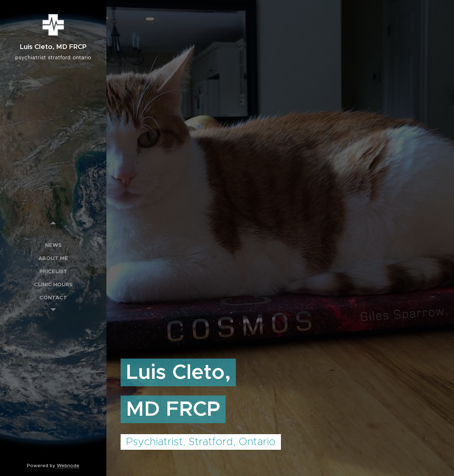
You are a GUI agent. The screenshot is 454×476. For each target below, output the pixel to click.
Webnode (68, 466)
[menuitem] (53, 232)
